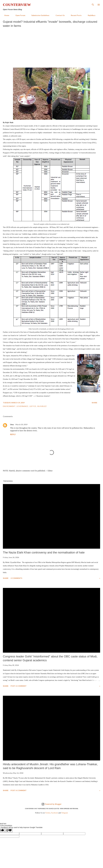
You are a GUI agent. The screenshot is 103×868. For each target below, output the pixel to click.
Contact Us (59, 15)
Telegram (65, 813)
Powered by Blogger (51, 804)
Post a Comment (19, 686)
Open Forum (19, 15)
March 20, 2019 (21, 424)
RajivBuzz (90, 15)
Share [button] (94, 403)
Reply (13, 434)
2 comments (16, 578)
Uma (12, 424)
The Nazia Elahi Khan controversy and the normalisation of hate (44, 552)
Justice (33, 406)
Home (5, 15)
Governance (23, 406)
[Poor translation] (9, 830)
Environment (9, 406)
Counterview (17, 5)
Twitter (48, 813)
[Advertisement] (51, 47)
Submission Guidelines (39, 15)
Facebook (54, 813)
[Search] (93, 4)
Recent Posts (75, 15)
